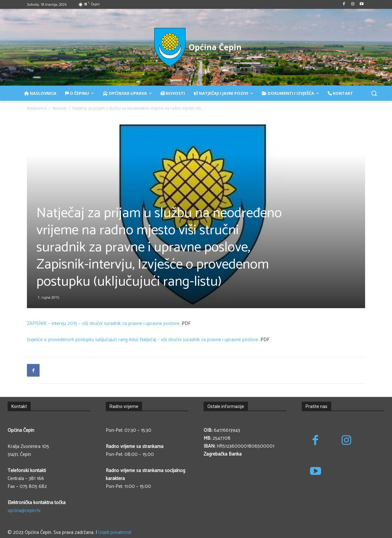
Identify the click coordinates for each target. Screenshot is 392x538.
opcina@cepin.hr (24, 511)
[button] (374, 93)
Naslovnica (37, 108)
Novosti (60, 108)
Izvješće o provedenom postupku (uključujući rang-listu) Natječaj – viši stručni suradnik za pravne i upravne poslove (143, 340)
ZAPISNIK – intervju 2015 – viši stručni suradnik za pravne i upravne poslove (103, 324)
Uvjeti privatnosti (115, 532)
